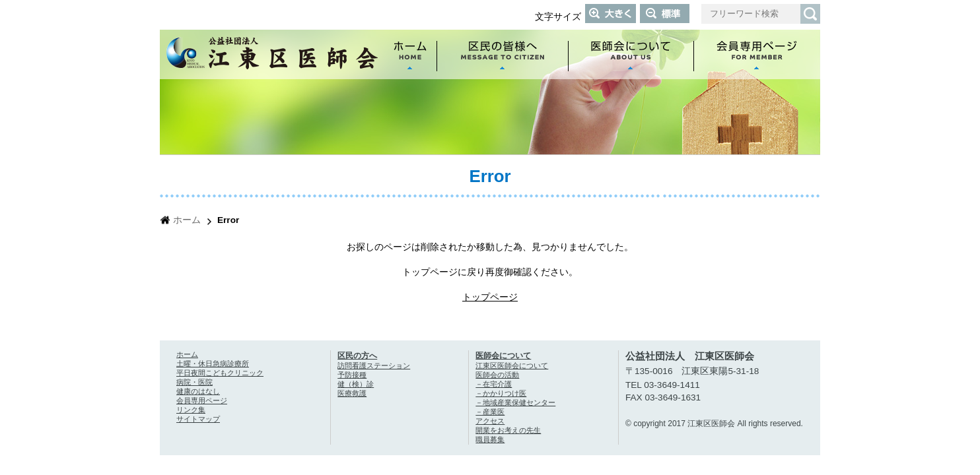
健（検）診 (356, 384)
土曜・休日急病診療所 (213, 364)
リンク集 (191, 410)
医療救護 (352, 393)
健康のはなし (198, 391)
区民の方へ (357, 356)
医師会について (503, 356)
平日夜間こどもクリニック (220, 373)
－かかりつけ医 (501, 393)
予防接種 (352, 375)
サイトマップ (198, 419)
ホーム (187, 220)
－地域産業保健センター (515, 402)
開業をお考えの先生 (508, 430)
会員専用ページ (202, 400)
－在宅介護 (494, 384)
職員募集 (490, 439)
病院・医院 (194, 382)
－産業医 (490, 412)
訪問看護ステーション (374, 365)
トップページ (490, 297)
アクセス (490, 421)
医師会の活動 (497, 375)
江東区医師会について (512, 365)
